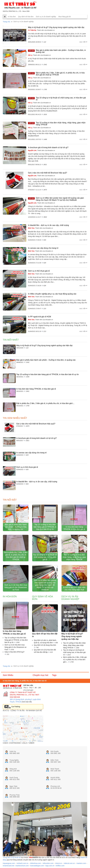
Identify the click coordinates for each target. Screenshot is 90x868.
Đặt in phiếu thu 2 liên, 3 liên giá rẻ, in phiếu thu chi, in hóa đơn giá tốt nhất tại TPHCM (16, 556)
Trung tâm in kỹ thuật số (12, 857)
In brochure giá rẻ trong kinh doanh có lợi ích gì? (48, 147)
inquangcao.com (9, 863)
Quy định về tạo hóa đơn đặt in (45, 635)
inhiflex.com (60, 866)
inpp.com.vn (50, 866)
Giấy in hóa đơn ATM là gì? (14, 652)
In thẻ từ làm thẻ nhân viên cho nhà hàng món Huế (74, 589)
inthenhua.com (36, 863)
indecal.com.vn (69, 863)
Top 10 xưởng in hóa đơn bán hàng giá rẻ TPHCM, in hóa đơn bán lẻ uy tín (48, 374)
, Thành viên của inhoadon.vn (41, 30)
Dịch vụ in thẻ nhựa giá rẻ (39, 271)
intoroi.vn (59, 863)
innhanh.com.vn (23, 863)
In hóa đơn (12, 17)
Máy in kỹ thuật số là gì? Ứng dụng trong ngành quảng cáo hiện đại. (56, 27)
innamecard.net (8, 866)
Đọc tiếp (83, 42)
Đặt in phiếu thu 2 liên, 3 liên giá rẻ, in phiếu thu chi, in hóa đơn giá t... (45, 403)
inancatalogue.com (37, 866)
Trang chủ (7, 22)
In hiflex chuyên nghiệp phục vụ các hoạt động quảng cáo (52, 294)
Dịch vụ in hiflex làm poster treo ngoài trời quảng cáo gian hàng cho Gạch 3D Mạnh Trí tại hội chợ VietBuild (60, 199)
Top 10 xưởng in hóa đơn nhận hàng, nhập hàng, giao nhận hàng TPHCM (74, 557)
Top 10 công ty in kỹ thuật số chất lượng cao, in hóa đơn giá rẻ (45, 557)
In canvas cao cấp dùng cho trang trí (43, 248)
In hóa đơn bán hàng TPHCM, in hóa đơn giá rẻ (36, 389)
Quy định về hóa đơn (26, 17)
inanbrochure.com (22, 866)
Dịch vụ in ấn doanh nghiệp (46, 17)
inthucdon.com (48, 863)
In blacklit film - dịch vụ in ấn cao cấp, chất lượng (48, 225)
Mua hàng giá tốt (65, 17)
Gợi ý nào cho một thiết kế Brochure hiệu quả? (48, 173)
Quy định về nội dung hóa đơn (45, 645)
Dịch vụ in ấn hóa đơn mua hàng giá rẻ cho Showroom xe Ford (16, 587)
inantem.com (81, 863)
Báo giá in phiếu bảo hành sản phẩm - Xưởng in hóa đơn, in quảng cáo (46, 360)
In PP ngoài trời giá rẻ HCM (39, 317)
